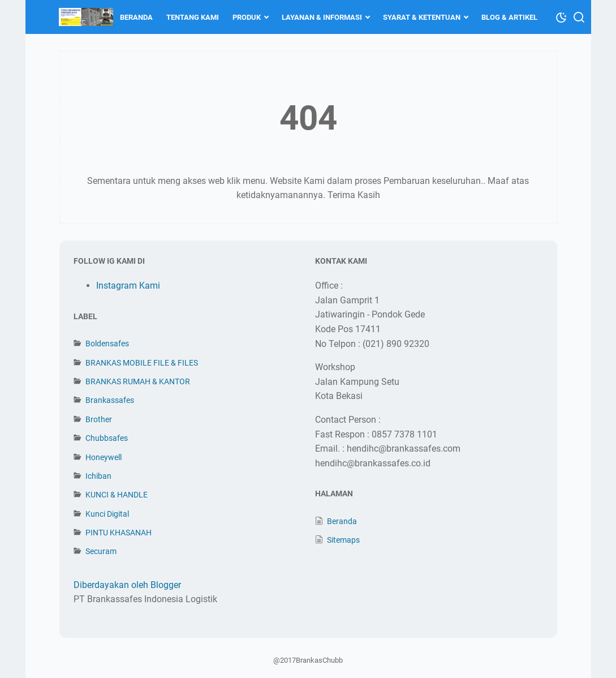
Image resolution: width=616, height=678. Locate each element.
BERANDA (137, 17)
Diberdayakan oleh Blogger (127, 585)
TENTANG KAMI (193, 17)
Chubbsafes (107, 438)
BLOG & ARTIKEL (510, 17)
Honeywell (104, 457)
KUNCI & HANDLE (117, 495)
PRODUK (247, 17)
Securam (101, 551)
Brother (99, 419)
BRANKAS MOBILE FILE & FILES (142, 363)
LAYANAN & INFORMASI (322, 17)
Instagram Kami (128, 286)
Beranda (342, 521)
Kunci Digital (107, 514)
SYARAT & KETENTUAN (422, 17)
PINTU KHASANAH (119, 533)
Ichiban (98, 476)
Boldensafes (107, 344)
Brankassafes (110, 400)
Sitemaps (343, 540)
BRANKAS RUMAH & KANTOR (138, 381)
